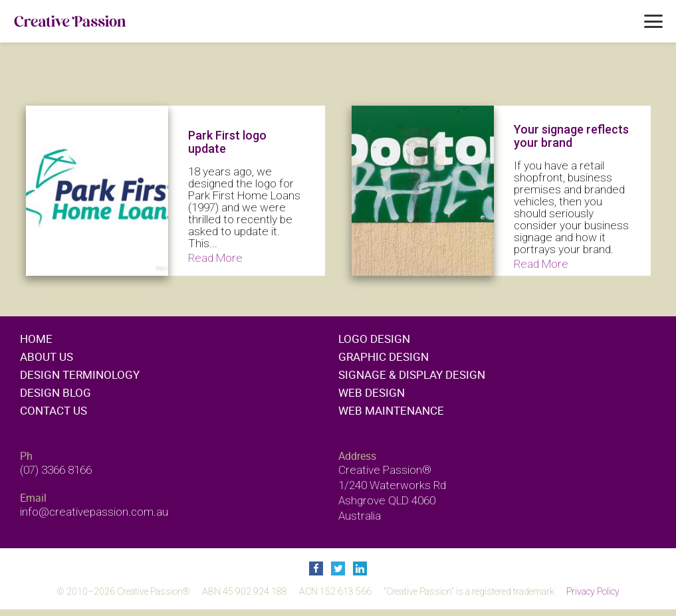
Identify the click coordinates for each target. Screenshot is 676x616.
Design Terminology (80, 374)
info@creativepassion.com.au (94, 512)
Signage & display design (412, 374)
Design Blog (56, 392)
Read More (215, 258)
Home (36, 339)
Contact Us (54, 410)
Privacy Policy (593, 591)
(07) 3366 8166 (56, 470)
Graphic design (384, 357)
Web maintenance (391, 410)
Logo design (374, 339)
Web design (372, 392)
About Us (47, 357)
